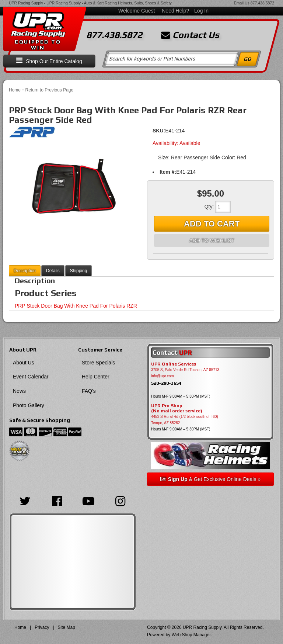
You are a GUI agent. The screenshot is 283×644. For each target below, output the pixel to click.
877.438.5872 (262, 3)
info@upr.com (163, 376)
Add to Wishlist (212, 240)
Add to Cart (212, 224)
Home (15, 90)
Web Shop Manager (191, 635)
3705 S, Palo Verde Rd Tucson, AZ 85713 (185, 370)
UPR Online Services (174, 364)
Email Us (242, 3)
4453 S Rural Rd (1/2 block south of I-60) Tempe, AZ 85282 (185, 420)
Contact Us (190, 35)
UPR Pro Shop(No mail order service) (177, 408)
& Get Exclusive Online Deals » (210, 479)
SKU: (159, 131)
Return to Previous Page (49, 90)
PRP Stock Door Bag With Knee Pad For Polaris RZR (76, 306)
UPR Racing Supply (26, 3)
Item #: (168, 172)
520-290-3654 (166, 383)
